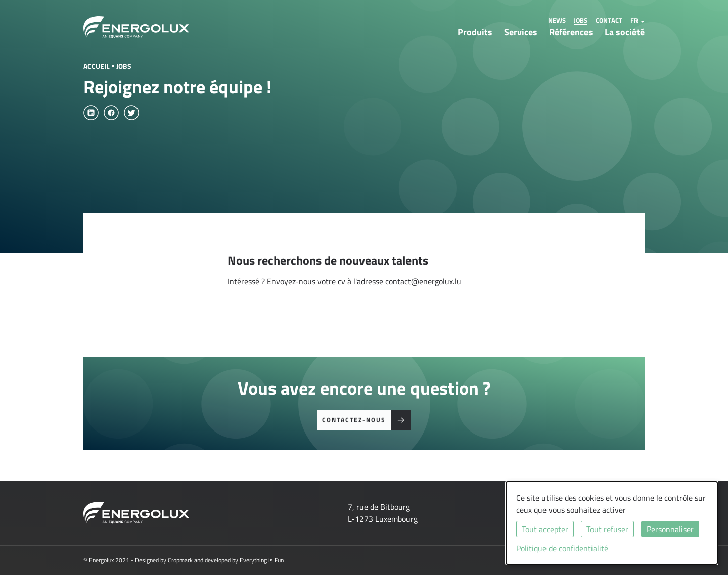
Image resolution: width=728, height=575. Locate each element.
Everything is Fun (262, 560)
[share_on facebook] (111, 113)
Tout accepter (545, 529)
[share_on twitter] (131, 113)
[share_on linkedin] (91, 113)
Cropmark (180, 560)
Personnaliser (670, 529)
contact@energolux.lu (423, 281)
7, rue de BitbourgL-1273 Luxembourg (383, 513)
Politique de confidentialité (562, 548)
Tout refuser (607, 529)
